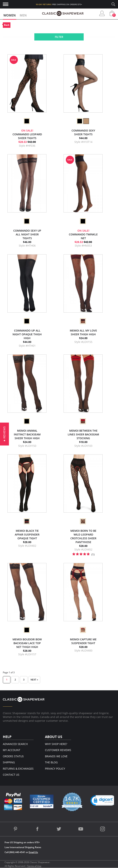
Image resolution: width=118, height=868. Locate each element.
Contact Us (11, 775)
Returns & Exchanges (18, 769)
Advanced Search (15, 744)
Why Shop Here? (56, 744)
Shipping (9, 762)
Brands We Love (56, 756)
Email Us (33, 852)
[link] (104, 801)
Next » (34, 680)
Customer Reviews (58, 750)
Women (10, 15)
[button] (4, 434)
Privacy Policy (55, 769)
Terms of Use (34, 866)
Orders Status (13, 756)
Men (23, 15)
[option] (27, 121)
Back (7, 25)
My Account (12, 750)
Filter (59, 37)
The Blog (51, 762)
